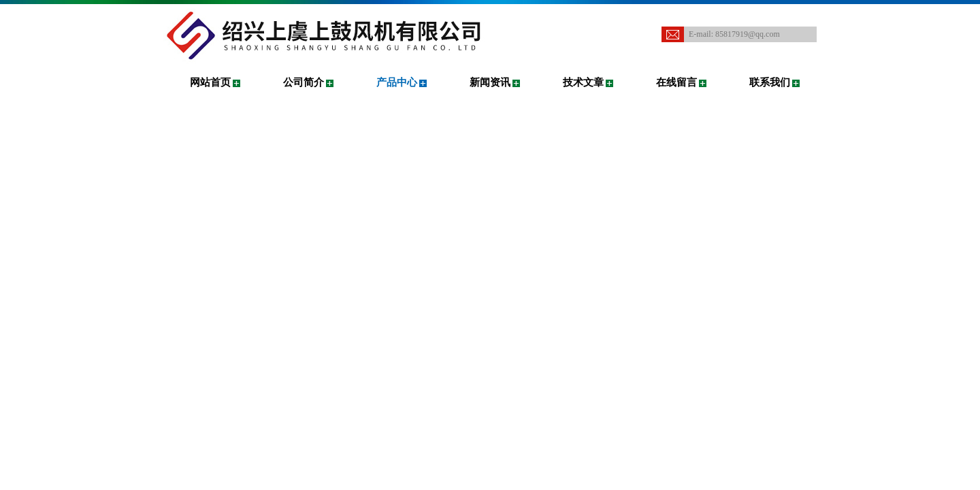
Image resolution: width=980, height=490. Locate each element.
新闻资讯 (490, 82)
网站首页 (210, 82)
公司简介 (304, 82)
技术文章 (583, 82)
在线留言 (676, 82)
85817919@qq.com (748, 34)
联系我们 (770, 82)
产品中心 (397, 82)
